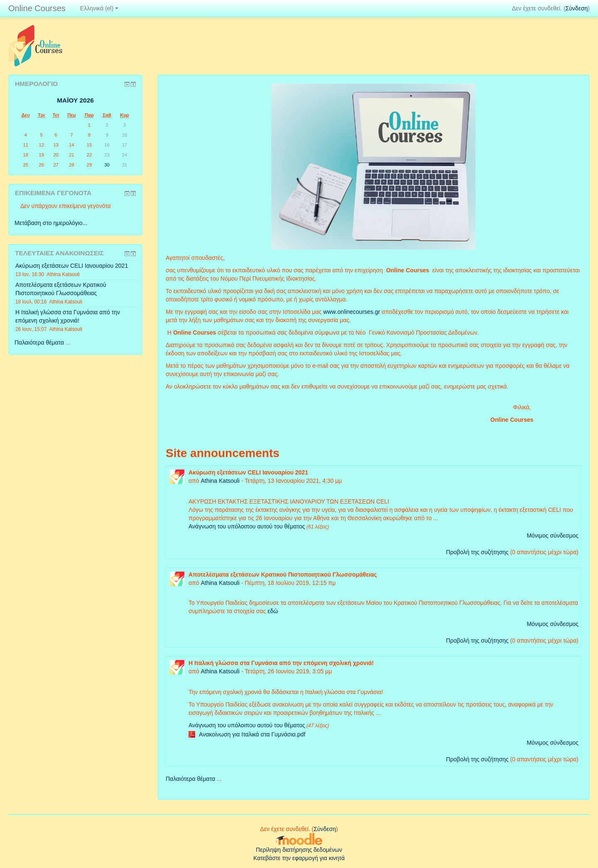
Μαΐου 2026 (75, 100)
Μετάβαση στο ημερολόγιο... (51, 223)
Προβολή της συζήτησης (477, 552)
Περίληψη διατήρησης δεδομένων (299, 850)
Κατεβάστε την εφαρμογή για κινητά (299, 858)
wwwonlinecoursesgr (352, 312)
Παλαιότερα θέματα (190, 779)
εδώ (273, 611)
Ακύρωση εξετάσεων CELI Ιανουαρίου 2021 (72, 266)
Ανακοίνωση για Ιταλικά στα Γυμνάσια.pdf (252, 734)
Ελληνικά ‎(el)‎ (99, 8)
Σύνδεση (577, 8)
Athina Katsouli (220, 481)
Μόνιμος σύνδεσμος (553, 535)
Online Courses (37, 8)
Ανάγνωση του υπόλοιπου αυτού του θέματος (247, 526)
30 (107, 165)
